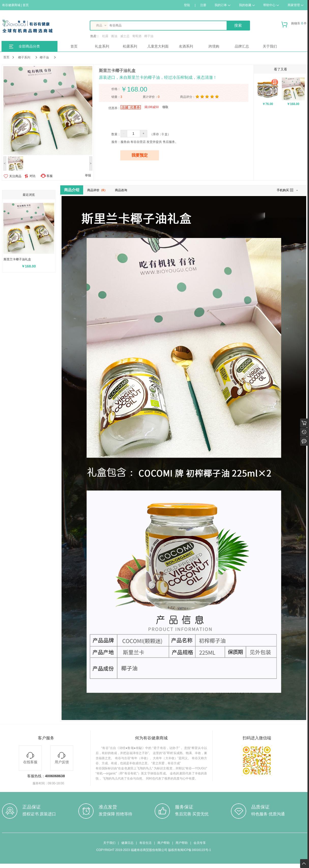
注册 (203, 5)
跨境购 (214, 46)
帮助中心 (271, 5)
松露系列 (130, 46)
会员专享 (200, 843)
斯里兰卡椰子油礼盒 (17, 259)
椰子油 (149, 36)
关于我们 (270, 46)
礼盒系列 (102, 46)
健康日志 (127, 843)
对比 (30, 176)
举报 (88, 175)
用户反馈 (62, 758)
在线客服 (30, 758)
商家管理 (296, 5)
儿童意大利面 (158, 46)
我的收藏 (247, 5)
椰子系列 (24, 57)
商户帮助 (164, 843)
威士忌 (125, 36)
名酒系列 (186, 46)
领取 (165, 107)
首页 (74, 46)
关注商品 (15, 176)
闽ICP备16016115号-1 (196, 850)
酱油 (114, 36)
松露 (105, 36)
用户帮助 (182, 843)
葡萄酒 (137, 36)
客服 (50, 176)
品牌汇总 (242, 46)
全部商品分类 (29, 46)
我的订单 (223, 5)
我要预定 (140, 155)
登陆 (187, 5)
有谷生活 (145, 843)
